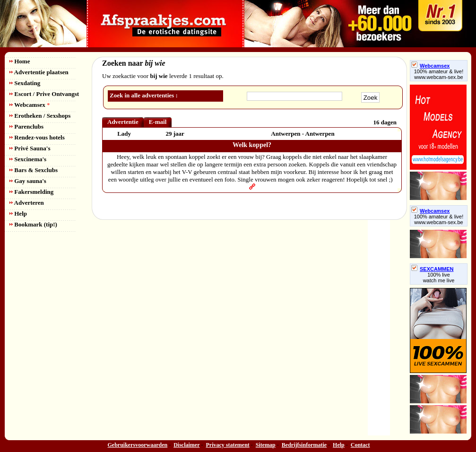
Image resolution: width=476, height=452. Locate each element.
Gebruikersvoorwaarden (138, 445)
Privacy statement (228, 445)
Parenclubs (26, 126)
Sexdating (25, 83)
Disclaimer (186, 445)
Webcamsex (30, 105)
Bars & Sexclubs (34, 170)
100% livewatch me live (439, 278)
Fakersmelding (31, 192)
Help (18, 213)
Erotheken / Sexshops (40, 116)
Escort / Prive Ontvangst (44, 94)
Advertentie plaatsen (39, 72)
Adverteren (27, 203)
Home (20, 61)
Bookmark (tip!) (33, 224)
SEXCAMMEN (433, 269)
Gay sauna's (28, 181)
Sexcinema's (28, 159)
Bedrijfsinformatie (304, 445)
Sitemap (266, 445)
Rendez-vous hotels (37, 137)
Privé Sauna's (30, 148)
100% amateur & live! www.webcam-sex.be (439, 74)
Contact (360, 445)
